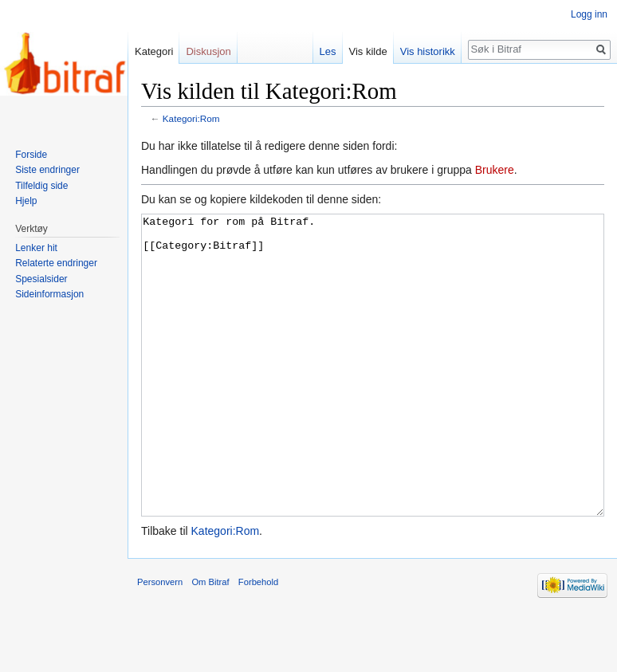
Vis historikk (428, 51)
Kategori (154, 51)
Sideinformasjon (49, 294)
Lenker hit (36, 248)
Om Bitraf (210, 642)
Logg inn (589, 14)
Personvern (160, 642)
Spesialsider (41, 279)
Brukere (495, 170)
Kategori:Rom (191, 118)
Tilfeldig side (41, 186)
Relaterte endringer (56, 263)
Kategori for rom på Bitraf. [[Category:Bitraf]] (373, 395)
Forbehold (258, 642)
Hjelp (26, 201)
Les (328, 51)
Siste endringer (47, 170)
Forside (31, 155)
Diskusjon (208, 51)
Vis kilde (368, 51)
